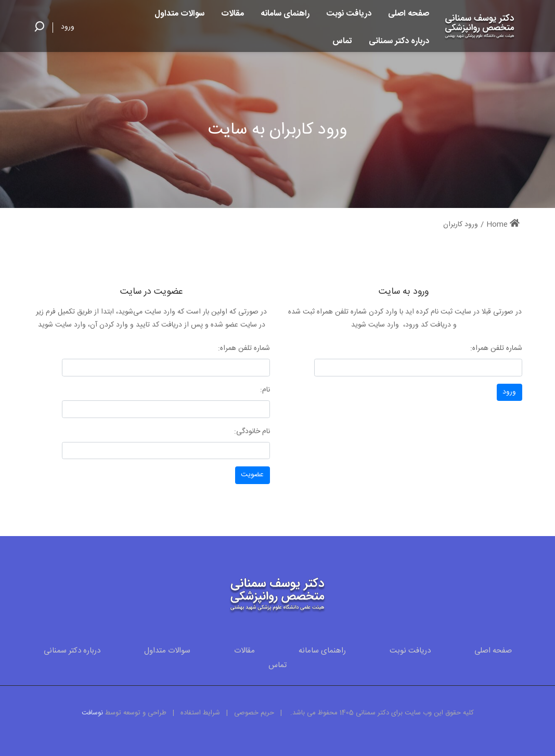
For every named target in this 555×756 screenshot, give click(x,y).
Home (503, 225)
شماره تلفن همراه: (496, 348)
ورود (68, 27)
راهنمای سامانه (322, 651)
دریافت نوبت (410, 651)
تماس (277, 665)
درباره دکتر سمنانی (72, 651)
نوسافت (92, 713)
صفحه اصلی (493, 651)
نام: (265, 390)
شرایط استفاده (200, 713)
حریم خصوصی (254, 713)
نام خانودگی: (252, 432)
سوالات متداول (167, 651)
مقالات (244, 651)
